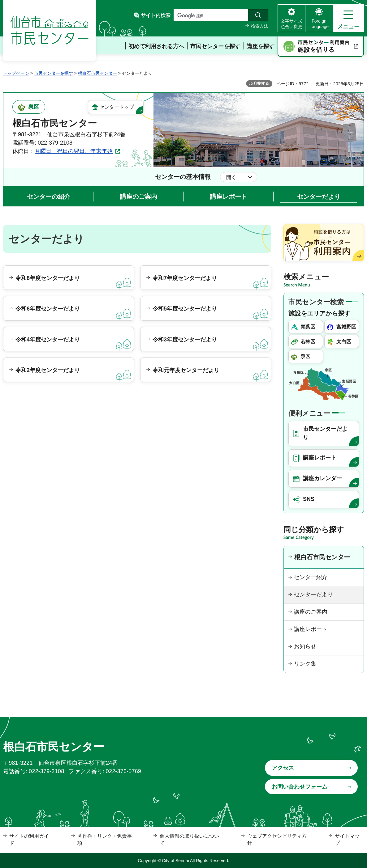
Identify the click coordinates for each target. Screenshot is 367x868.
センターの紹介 (49, 197)
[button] (348, 18)
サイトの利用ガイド (29, 839)
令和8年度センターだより (48, 278)
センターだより (319, 197)
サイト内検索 (156, 15)
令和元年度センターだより (186, 370)
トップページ (16, 73)
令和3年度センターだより (185, 340)
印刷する (261, 83)
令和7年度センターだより (185, 278)
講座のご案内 (139, 197)
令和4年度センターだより (48, 340)
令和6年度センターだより (48, 309)
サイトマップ (347, 839)
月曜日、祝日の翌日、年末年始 (74, 151)
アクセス (283, 768)
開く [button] (231, 177)
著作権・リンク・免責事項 (105, 839)
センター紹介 (311, 577)
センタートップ (117, 107)
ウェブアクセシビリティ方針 (277, 839)
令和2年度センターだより (48, 370)
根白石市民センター (97, 73)
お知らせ (305, 646)
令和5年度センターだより (185, 309)
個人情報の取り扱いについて (189, 839)
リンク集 (305, 664)
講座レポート (229, 197)
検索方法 (260, 26)
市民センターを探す (54, 73)
